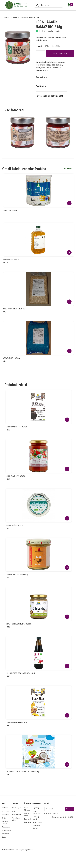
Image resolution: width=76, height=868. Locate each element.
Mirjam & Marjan (27, 809)
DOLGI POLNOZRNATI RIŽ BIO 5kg (14, 309)
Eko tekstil (5, 834)
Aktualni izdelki (17, 815)
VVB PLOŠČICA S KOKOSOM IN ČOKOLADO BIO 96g (22, 772)
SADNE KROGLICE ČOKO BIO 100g (17, 427)
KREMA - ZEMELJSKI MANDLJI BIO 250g (19, 624)
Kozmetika (6, 811)
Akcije (14, 811)
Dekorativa (6, 815)
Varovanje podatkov (36, 818)
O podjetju (36, 808)
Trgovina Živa (28, 819)
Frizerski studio (27, 815)
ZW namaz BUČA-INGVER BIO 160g (17, 575)
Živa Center (28, 822)
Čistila (4, 818)
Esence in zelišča (5, 822)
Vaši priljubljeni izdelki (17, 819)
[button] (43, 77)
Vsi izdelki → (69, 169)
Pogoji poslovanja (37, 812)
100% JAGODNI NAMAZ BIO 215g (29, 17)
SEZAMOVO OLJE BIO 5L (11, 260)
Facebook (55, 814)
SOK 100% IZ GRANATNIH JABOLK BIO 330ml (20, 673)
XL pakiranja (6, 827)
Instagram (48, 814)
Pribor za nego (7, 830)
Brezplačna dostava (37, 827)
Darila (4, 837)
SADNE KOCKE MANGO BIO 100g (16, 722)
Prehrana (7, 17)
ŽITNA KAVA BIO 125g (10, 210)
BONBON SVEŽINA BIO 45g (14, 525)
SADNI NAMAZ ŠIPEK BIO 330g (16, 476)
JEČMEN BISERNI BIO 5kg (12, 358)
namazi (15, 17)
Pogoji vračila (37, 822)
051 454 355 (69, 817)
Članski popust (17, 808)
